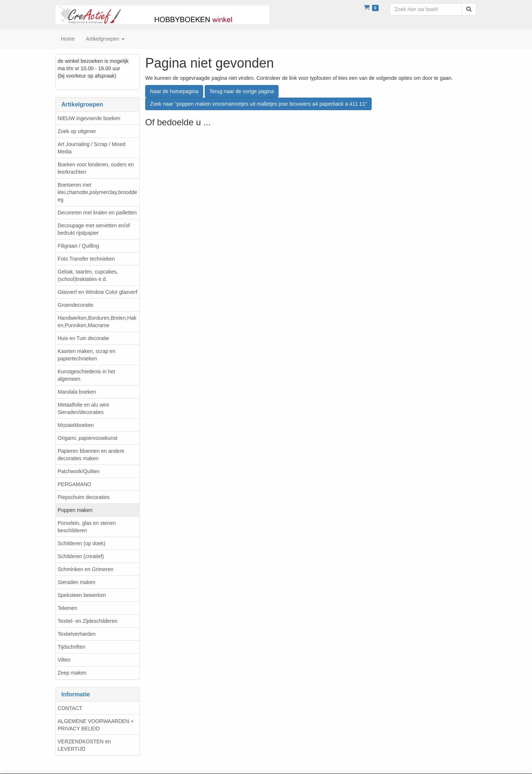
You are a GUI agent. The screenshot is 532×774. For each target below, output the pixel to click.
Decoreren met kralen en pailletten (97, 213)
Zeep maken (72, 673)
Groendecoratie (76, 305)
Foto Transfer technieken (86, 259)
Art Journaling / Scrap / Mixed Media (92, 148)
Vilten (64, 660)
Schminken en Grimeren (86, 569)
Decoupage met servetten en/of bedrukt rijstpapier (94, 229)
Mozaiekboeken (76, 425)
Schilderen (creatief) (81, 556)
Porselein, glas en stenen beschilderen (87, 527)
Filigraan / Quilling (78, 246)
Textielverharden (77, 634)
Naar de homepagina (174, 91)
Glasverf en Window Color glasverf (98, 292)
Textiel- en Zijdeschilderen (88, 621)
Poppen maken (75, 510)
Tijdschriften (71, 647)
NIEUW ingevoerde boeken (89, 118)
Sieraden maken (76, 582)
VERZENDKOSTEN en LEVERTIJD (84, 745)
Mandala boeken (77, 392)
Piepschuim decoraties (84, 497)
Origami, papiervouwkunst (88, 438)
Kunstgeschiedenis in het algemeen (86, 375)
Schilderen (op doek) (81, 543)
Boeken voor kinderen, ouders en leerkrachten (96, 168)
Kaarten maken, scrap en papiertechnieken (86, 355)
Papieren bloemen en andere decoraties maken (91, 455)
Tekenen (67, 608)
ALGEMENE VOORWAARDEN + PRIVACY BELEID (96, 725)
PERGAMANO (74, 484)
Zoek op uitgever (77, 131)
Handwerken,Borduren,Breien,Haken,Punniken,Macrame (97, 322)
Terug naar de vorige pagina (242, 91)
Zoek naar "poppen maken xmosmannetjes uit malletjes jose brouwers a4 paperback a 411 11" (258, 104)
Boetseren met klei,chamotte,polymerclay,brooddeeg (97, 192)
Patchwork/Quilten (79, 471)
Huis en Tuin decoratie (83, 338)
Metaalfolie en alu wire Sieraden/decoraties (83, 408)
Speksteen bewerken (82, 595)
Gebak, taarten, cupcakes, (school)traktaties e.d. (88, 275)
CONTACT (70, 708)
